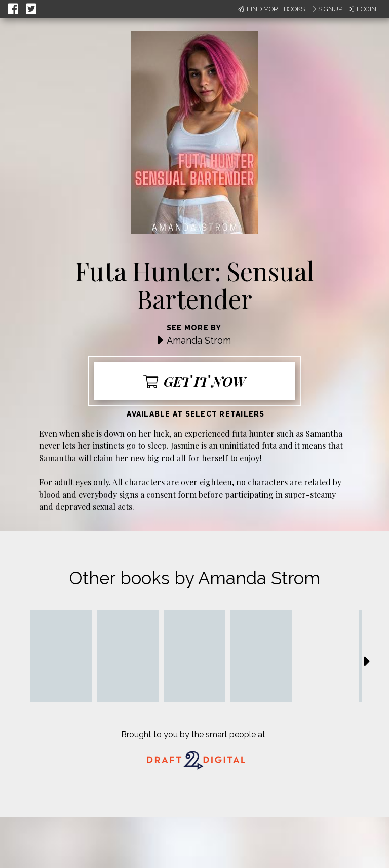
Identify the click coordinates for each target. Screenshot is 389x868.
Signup (326, 9)
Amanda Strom (199, 340)
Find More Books (271, 9)
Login (362, 9)
